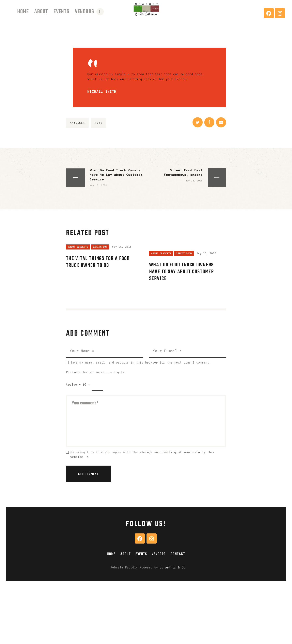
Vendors (159, 554)
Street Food (184, 254)
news (98, 123)
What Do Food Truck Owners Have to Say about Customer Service (182, 272)
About (126, 554)
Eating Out (100, 247)
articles (77, 123)
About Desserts (78, 247)
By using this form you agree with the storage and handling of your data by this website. (142, 455)
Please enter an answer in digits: (96, 373)
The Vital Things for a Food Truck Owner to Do (98, 262)
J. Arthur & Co (172, 568)
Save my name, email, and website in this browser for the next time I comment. (141, 363)
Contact (178, 554)
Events (141, 554)
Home (111, 554)
